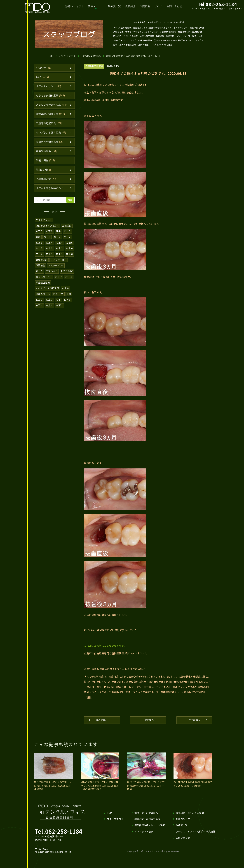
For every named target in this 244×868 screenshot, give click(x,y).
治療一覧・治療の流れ (146, 813)
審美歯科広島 (47, 154)
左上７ (67, 241)
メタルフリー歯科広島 (53, 106)
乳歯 (58, 235)
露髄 (38, 241)
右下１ (67, 302)
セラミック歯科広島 (51, 97)
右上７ (57, 241)
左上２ (39, 252)
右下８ (49, 235)
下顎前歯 (40, 269)
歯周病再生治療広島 (51, 144)
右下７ (59, 280)
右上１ (60, 252)
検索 (70, 204)
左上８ (67, 235)
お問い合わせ (174, 6)
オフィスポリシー (49, 87)
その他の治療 (47, 183)
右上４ (60, 246)
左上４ (49, 246)
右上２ (39, 302)
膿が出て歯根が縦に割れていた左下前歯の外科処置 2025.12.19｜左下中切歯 (146, 786)
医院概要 (145, 6)
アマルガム (52, 274)
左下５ (49, 257)
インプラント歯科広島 (52, 135)
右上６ (70, 252)
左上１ (49, 252)
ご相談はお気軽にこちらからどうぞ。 (105, 646)
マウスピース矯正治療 (47, 291)
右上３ (49, 302)
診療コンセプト (75, 6)
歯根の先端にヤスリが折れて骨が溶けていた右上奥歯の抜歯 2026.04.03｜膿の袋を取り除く (99, 786)
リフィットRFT (59, 263)
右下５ (47, 241)
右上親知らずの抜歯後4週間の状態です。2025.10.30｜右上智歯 (193, 784)
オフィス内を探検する (51, 192)
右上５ (39, 274)
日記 (43, 77)
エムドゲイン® (56, 269)
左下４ (39, 257)
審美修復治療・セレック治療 (150, 825)
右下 (58, 302)
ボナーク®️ (58, 297)
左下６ (70, 257)
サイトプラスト (44, 224)
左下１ (60, 308)
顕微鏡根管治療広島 (51, 116)
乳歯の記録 (45, 173)
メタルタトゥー (44, 280)
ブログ (158, 6)
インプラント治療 (144, 832)
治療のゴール (43, 297)
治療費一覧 (114, 6)
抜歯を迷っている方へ (47, 229)
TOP (51, 56)
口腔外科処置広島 (91, 56)
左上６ (70, 246)
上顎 (69, 297)
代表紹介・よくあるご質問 (190, 813)
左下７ (60, 257)
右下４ (39, 308)
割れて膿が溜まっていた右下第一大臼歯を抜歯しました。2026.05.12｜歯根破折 (53, 786)
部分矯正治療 (43, 285)
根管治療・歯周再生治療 (147, 819)
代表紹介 (130, 6)
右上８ (66, 291)
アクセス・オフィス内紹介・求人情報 (196, 832)
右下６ (39, 235)
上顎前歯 (67, 229)
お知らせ (44, 68)
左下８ (69, 280)
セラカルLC (67, 274)
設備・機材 (46, 164)
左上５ (39, 246)
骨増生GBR (42, 263)
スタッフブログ (67, 56)
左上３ (49, 308)
